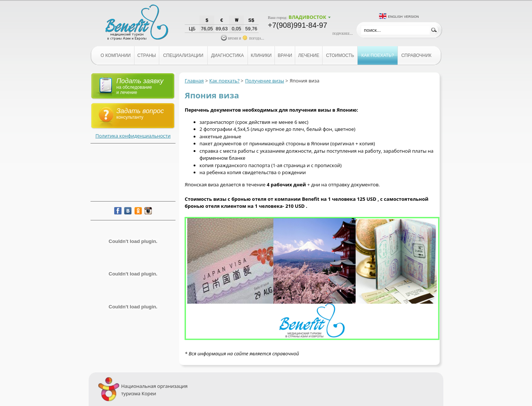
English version (403, 16)
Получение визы (265, 81)
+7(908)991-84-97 (298, 25)
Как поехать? (225, 81)
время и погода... (243, 38)
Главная (194, 81)
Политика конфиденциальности (133, 136)
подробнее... (343, 33)
